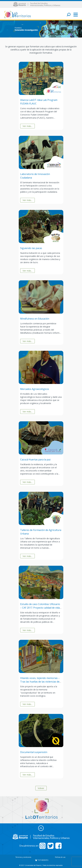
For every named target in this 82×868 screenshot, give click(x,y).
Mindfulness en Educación (35, 319)
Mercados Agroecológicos (35, 389)
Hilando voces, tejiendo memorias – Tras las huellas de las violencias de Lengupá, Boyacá (40, 682)
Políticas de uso (60, 857)
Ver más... (27, 126)
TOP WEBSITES (42, 860)
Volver (41, 788)
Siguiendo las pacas (31, 248)
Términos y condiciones (23, 857)
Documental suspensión (34, 752)
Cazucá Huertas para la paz (35, 460)
